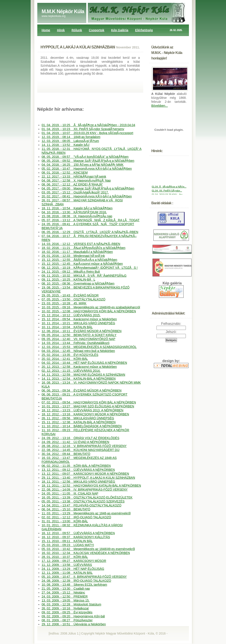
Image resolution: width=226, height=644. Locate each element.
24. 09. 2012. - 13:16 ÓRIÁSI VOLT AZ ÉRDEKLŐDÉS (81, 438)
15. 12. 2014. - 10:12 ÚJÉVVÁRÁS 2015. (71, 315)
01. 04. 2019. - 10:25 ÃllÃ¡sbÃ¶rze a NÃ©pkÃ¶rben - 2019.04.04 (89, 125)
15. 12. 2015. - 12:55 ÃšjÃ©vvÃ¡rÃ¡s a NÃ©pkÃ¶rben (80, 260)
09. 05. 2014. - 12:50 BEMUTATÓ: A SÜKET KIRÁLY (79, 335)
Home (46, 30)
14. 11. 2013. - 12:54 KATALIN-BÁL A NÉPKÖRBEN (79, 379)
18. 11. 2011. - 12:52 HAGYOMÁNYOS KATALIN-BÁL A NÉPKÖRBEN (91, 486)
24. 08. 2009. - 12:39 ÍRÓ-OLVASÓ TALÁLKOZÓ (76, 581)
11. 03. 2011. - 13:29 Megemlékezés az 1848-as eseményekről (86, 513)
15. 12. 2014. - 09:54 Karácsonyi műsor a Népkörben (79, 319)
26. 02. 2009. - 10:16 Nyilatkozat (65, 608)
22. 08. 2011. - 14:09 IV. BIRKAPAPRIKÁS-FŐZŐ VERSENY (85, 489)
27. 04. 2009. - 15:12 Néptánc (63, 592)
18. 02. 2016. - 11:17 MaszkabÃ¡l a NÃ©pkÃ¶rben (77, 252)
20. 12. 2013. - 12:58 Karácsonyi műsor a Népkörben (79, 367)
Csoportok (97, 30)
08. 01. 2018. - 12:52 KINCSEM (65, 173)
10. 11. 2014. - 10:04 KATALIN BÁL (67, 327)
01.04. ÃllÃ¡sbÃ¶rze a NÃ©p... (169, 189)
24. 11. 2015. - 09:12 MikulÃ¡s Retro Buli (71, 272)
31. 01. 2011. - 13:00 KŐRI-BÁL (65, 521)
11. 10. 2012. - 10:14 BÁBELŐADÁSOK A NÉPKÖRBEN (82, 426)
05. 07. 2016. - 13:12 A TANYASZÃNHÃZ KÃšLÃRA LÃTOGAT (91, 220)
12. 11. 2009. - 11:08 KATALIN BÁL (67, 573)
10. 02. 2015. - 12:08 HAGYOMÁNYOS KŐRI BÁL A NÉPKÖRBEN (89, 311)
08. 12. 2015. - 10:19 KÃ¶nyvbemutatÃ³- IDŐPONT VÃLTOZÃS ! (90, 268)
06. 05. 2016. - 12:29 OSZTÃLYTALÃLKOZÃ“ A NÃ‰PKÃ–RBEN (90, 232)
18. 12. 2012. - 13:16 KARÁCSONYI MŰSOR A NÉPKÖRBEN (85, 414)
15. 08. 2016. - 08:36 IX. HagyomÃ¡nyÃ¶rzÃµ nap (77, 216)
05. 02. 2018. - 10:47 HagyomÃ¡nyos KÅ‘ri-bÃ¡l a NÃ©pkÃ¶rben (87, 169)
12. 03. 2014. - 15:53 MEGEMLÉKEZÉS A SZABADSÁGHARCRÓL (89, 347)
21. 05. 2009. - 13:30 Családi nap (66, 589)
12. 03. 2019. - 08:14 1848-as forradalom (71, 137)
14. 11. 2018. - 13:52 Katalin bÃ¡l (66, 145)
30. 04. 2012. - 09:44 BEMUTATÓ (66, 454)
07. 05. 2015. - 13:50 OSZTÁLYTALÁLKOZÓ (74, 299)
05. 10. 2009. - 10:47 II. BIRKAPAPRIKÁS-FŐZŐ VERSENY (84, 577)
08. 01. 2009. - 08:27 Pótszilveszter (67, 620)
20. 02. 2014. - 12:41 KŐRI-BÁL (65, 359)
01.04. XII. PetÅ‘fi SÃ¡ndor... (167, 193)
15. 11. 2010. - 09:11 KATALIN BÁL (67, 541)
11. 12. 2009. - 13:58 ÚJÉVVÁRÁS (67, 565)
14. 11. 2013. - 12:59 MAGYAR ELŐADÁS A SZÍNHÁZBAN (84, 375)
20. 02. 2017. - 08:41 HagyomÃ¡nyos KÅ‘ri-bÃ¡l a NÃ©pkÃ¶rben (87, 196)
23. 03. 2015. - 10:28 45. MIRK (64, 303)
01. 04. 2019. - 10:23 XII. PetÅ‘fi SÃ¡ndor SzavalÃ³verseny (83, 129)
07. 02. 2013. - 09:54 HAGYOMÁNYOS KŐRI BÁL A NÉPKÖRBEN (89, 402)
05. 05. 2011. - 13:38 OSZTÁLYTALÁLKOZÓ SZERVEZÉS (83, 501)
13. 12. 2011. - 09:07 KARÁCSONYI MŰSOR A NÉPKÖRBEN (85, 474)
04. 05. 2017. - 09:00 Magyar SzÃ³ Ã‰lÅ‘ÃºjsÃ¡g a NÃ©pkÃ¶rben (88, 188)
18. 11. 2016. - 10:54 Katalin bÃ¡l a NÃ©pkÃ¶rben (77, 208)
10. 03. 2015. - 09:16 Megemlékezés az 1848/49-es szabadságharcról (91, 307)
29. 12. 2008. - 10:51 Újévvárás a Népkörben (74, 624)
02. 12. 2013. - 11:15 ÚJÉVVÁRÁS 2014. (71, 371)
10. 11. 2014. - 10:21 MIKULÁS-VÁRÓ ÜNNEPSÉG (78, 323)
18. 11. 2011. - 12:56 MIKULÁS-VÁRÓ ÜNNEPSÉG (78, 482)
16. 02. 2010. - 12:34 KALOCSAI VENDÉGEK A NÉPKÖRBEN (86, 553)
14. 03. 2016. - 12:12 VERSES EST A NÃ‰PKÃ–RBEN (81, 244)
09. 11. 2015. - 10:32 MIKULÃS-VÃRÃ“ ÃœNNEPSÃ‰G (84, 276)
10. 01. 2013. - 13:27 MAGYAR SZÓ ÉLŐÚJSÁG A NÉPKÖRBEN (88, 406)
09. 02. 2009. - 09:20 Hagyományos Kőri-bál (73, 616)
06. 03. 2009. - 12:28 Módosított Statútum (72, 604)
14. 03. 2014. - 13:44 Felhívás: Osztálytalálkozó (76, 343)
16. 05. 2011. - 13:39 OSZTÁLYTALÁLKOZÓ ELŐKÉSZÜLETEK (87, 497)
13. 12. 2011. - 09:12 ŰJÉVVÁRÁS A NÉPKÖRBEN (78, 470)
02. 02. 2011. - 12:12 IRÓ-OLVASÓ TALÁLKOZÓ (76, 517)
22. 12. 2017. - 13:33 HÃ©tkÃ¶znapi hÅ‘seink (74, 177)
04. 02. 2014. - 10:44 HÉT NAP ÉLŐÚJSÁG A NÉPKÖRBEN (84, 363)
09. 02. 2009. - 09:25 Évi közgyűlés (67, 612)
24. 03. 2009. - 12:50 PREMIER (65, 596)
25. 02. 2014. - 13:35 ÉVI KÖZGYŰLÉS (70, 355)
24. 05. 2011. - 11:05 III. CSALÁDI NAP (70, 493)
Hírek (61, 30)
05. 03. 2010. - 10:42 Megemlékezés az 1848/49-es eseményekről (88, 549)
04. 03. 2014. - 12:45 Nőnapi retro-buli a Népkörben (78, 351)
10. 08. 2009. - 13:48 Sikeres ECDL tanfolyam (74, 585)
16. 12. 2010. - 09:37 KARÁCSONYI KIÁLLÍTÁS (76, 537)
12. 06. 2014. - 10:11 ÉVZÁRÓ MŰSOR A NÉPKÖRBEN (82, 331)
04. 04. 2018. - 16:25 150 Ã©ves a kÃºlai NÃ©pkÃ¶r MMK (83, 165)
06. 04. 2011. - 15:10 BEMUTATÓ (66, 509)
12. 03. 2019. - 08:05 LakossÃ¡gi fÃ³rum (70, 141)
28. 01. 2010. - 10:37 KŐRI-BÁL (65, 557)
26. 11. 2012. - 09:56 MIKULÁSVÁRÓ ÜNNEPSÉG (78, 418)
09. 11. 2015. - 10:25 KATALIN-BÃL (69, 280)
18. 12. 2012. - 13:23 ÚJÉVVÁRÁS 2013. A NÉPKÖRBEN (83, 410)
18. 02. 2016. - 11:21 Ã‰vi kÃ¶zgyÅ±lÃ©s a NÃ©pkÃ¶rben (84, 248)
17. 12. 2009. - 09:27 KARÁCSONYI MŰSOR (74, 561)
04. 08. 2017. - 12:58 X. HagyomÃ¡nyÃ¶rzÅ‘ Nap (76, 180)
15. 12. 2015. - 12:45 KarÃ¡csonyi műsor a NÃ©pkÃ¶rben (82, 264)
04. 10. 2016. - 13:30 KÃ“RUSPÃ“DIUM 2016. (74, 212)
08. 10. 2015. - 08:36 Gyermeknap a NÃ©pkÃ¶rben (78, 283)
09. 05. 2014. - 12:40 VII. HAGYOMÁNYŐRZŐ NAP (79, 339)
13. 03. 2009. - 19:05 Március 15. (66, 600)
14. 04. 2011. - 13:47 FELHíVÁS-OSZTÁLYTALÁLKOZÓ (82, 505)
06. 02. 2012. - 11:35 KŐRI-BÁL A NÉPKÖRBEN (76, 466)
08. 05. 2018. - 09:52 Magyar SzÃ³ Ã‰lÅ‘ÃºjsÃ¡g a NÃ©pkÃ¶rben (88, 161)
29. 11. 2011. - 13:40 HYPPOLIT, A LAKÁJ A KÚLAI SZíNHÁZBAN (88, 478)
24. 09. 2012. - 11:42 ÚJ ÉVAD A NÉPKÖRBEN (75, 442)
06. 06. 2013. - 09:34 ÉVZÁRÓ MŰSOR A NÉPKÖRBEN (82, 390)
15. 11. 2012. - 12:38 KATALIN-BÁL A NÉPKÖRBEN (79, 422)
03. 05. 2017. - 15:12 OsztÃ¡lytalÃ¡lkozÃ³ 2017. (75, 192)
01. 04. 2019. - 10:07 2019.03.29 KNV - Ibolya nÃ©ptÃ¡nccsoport (88, 133)
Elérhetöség (144, 30)
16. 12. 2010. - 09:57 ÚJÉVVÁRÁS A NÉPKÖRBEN (78, 533)
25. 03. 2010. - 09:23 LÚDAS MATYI (68, 545)
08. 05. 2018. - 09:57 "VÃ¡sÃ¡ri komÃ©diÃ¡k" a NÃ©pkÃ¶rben (85, 157)
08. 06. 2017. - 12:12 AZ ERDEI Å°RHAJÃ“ (72, 184)
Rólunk (77, 30)
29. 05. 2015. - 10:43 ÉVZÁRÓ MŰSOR (70, 295)
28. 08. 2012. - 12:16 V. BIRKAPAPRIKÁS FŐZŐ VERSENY (84, 446)
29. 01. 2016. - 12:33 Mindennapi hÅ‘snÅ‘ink (73, 256)
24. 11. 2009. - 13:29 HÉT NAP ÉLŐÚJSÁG (73, 569)
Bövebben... (160, 106)
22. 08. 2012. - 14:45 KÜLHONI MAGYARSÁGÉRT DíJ (81, 450)
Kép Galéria (120, 30)
